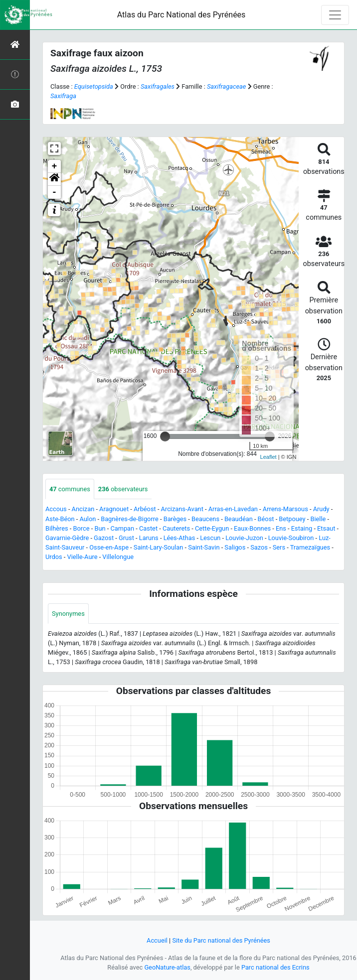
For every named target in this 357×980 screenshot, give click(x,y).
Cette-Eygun (212, 528)
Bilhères (57, 528)
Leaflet (268, 457)
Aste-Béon (60, 519)
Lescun (210, 538)
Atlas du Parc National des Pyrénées (181, 15)
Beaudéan (239, 519)
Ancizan (83, 509)
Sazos (259, 547)
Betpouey (292, 519)
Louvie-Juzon (244, 538)
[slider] (165, 436)
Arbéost (145, 509)
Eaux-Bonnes (252, 528)
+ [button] (55, 166)
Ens (281, 528)
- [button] (55, 192)
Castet (148, 528)
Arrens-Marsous (285, 509)
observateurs (123, 489)
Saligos (235, 547)
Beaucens (205, 519)
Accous (56, 509)
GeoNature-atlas (167, 967)
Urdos (54, 557)
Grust (126, 538)
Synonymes (68, 614)
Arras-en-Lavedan (233, 509)
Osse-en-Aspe (109, 547)
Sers (279, 547)
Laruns (149, 538)
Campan (122, 528)
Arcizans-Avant (182, 509)
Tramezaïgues (310, 547)
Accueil (157, 940)
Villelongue (118, 557)
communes (70, 489)
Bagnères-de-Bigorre (130, 519)
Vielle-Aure (83, 557)
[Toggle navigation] (335, 15)
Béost (266, 519)
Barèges (175, 519)
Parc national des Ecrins (275, 967)
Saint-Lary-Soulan (158, 547)
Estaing (302, 528)
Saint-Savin (204, 547)
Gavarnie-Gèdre (67, 538)
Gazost (104, 538)
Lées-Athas (179, 538)
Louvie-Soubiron (291, 538)
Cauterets (176, 528)
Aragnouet (114, 509)
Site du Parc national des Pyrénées (221, 940)
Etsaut (326, 528)
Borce (82, 528)
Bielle (318, 519)
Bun (100, 528)
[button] (54, 179)
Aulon (88, 519)
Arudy (321, 509)
